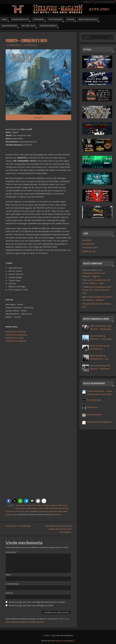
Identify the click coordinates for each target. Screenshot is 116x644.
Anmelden (87, 240)
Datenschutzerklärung (104, 2)
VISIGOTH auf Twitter (15, 338)
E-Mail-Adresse (12, 584)
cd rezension (21, 505)
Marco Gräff (44, 508)
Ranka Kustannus (94, 415)
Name (8, 575)
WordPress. (70, 641)
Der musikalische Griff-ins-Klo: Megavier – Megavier (94, 273)
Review (8, 515)
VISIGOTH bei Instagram (16, 341)
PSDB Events (92, 407)
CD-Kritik (37, 505)
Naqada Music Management (99, 422)
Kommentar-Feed (90, 248)
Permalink (56, 515)
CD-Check (30, 505)
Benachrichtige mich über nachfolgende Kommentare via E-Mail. (37, 602)
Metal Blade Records (56, 508)
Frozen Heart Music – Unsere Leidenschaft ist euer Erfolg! (99, 393)
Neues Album (25, 511)
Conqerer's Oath (56, 505)
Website (9, 593)
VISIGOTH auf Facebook (16, 332)
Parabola (59, 641)
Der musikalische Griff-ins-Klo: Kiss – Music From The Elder (97, 290)
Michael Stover (89, 304)
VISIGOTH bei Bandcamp (16, 335)
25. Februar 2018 (14, 45)
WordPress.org (89, 251)
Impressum (87, 2)
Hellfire (23, 508)
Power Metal (63, 511)
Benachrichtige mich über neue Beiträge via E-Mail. (31, 605)
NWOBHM (34, 511)
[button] (9, 501)
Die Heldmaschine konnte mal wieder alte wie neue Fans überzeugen (58, 529)
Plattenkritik (53, 511)
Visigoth (14, 515)
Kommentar (12, 552)
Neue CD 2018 (14, 511)
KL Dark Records (94, 400)
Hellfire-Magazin (32, 508)
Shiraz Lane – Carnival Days (18, 526)
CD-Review (45, 505)
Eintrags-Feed (88, 244)
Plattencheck (31, 45)
